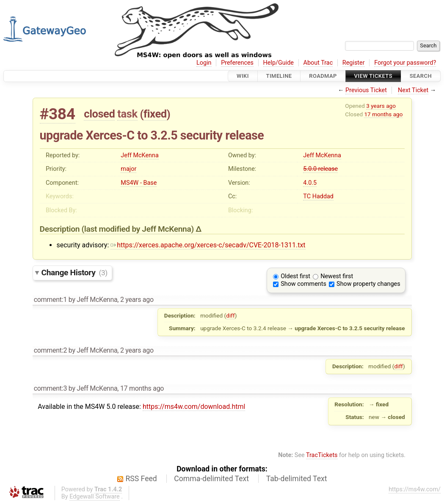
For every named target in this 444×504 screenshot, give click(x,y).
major (128, 169)
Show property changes (368, 284)
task (127, 114)
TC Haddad (318, 196)
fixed (155, 114)
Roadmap (323, 76)
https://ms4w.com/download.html (194, 407)
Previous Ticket (366, 90)
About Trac (318, 63)
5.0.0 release (320, 169)
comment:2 (50, 350)
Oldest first (295, 276)
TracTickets (322, 455)
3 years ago (381, 106)
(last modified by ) (139, 229)
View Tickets (373, 76)
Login (204, 63)
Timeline (279, 76)
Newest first (337, 276)
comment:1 (50, 300)
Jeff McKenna (139, 155)
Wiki (243, 76)
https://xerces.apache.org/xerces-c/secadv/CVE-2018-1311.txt (208, 245)
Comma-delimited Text (211, 479)
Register (354, 63)
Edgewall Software (95, 497)
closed (99, 114)
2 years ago (137, 300)
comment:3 (50, 388)
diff (230, 315)
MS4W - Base (139, 183)
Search (421, 76)
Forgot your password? (405, 63)
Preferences (237, 63)
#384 (58, 114)
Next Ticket (413, 90)
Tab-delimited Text (297, 479)
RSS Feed (141, 479)
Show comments (303, 284)
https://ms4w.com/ (415, 489)
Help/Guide (279, 63)
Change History (74, 273)
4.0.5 (310, 183)
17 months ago (383, 114)
